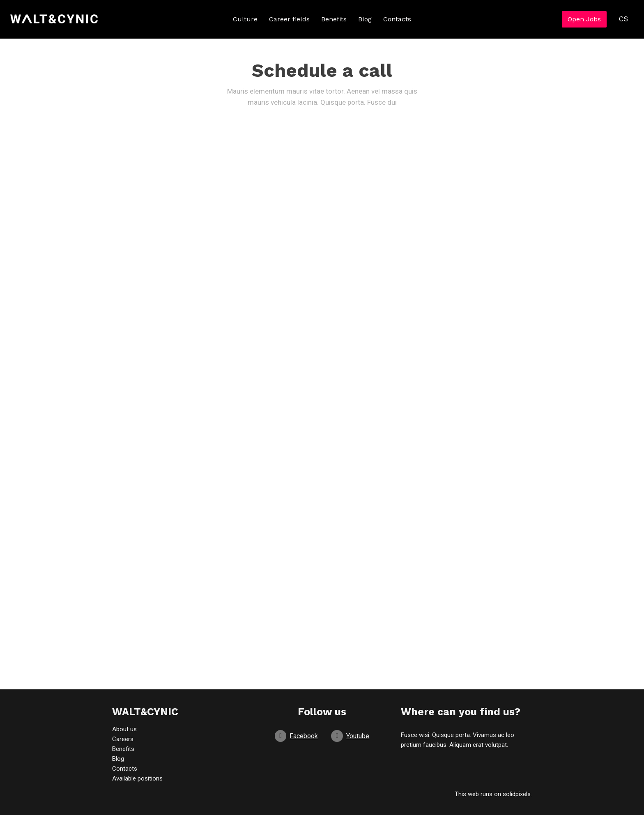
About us (124, 729)
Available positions (137, 778)
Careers (123, 739)
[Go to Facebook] (297, 736)
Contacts (125, 769)
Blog (118, 759)
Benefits (123, 749)
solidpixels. (517, 794)
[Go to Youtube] (350, 736)
